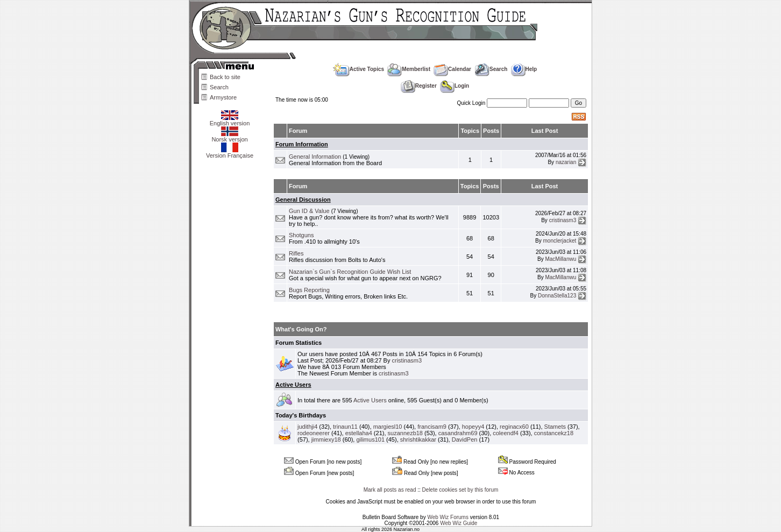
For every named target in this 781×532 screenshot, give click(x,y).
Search (219, 87)
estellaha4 (359, 433)
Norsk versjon (229, 137)
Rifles (296, 253)
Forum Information (302, 144)
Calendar (452, 69)
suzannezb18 (405, 433)
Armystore (223, 97)
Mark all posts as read (390, 490)
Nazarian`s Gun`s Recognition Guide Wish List (350, 272)
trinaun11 (345, 427)
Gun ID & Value (309, 211)
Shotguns (301, 235)
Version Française (230, 153)
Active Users (293, 385)
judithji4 (307, 427)
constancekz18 (554, 433)
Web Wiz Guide (459, 523)
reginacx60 (514, 427)
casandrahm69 (458, 433)
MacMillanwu (560, 259)
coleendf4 (506, 433)
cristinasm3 (563, 220)
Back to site (225, 77)
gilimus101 (370, 439)
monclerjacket (560, 241)
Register (419, 86)
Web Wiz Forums (448, 517)
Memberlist (409, 69)
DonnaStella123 (557, 296)
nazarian (566, 162)
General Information (315, 157)
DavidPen (465, 439)
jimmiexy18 (326, 439)
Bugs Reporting (309, 290)
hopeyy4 (473, 427)
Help (524, 69)
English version (230, 120)
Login (455, 86)
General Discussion (303, 200)
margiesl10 (388, 427)
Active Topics (358, 69)
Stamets (555, 427)
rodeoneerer (314, 433)
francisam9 (432, 427)
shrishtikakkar (418, 439)
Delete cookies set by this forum (460, 490)
